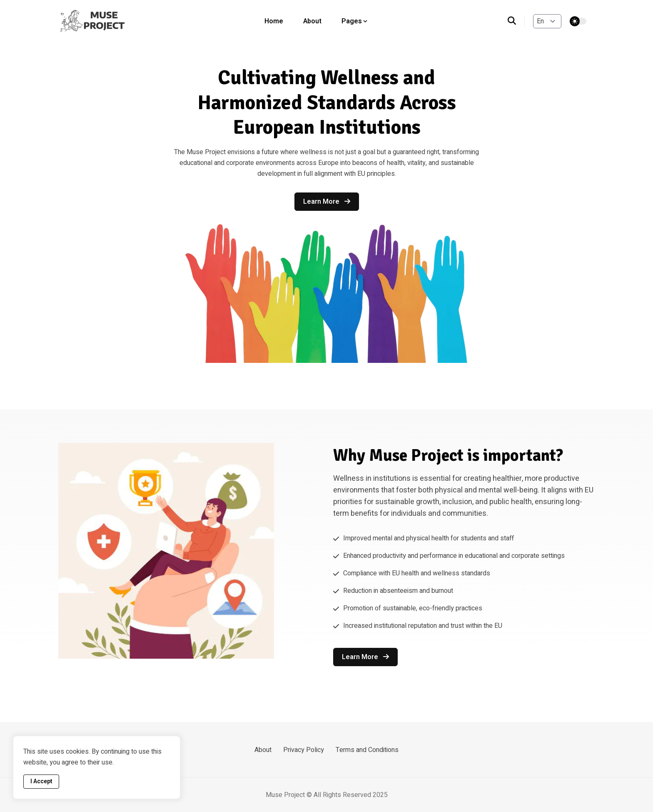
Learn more (327, 202)
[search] (516, 21)
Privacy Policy (304, 750)
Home (274, 21)
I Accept (41, 781)
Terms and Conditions (367, 750)
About (312, 21)
